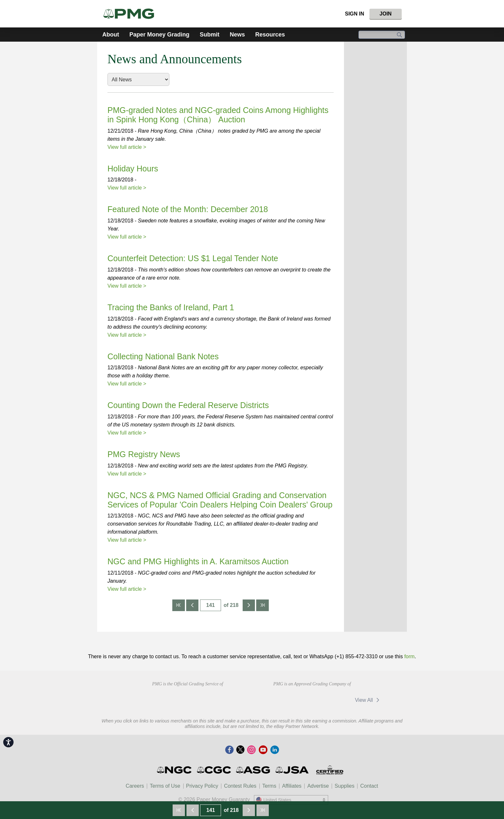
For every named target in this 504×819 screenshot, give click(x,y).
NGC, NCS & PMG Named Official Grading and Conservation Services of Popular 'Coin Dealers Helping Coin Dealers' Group (220, 500)
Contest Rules (240, 786)
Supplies (344, 786)
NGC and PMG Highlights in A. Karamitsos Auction (198, 561)
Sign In (355, 14)
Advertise (318, 786)
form (409, 656)
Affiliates (292, 786)
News (237, 35)
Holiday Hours (133, 169)
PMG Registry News (144, 454)
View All (368, 700)
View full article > (127, 147)
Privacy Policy (202, 786)
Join (385, 14)
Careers (135, 786)
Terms (269, 786)
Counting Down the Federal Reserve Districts (188, 405)
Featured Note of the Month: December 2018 (188, 209)
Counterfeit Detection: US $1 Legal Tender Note (193, 258)
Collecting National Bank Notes (163, 356)
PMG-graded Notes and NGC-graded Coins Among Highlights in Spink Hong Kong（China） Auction (218, 115)
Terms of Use (165, 786)
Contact (369, 786)
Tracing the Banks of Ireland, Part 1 (171, 307)
